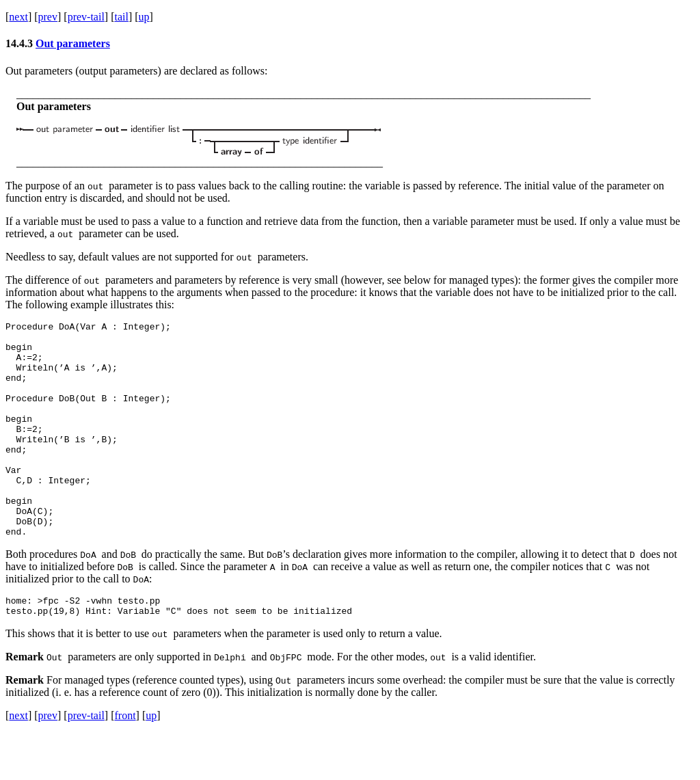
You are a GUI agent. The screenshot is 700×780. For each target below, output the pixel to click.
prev (48, 17)
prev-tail (86, 17)
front (125, 763)
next (18, 17)
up (144, 17)
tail (121, 17)
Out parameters (73, 43)
